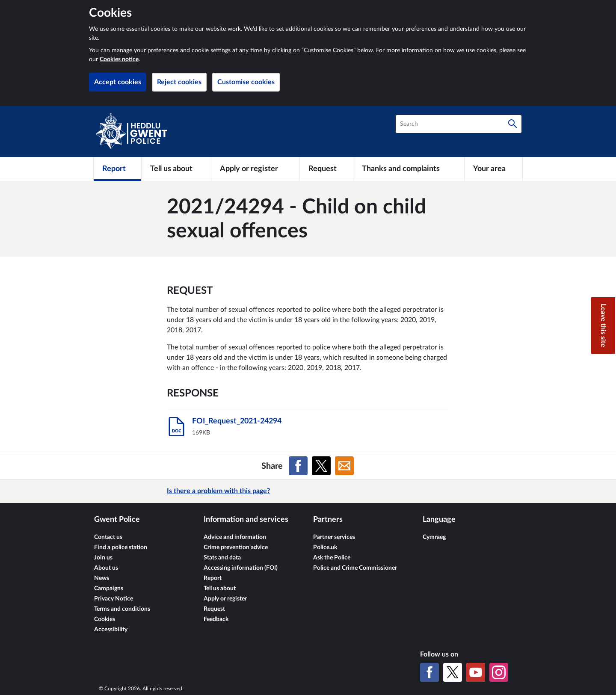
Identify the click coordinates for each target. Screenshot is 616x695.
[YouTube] (476, 672)
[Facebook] (429, 672)
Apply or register (225, 599)
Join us (103, 558)
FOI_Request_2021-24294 (237, 421)
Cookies (105, 619)
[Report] (117, 169)
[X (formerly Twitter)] (453, 672)
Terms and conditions (122, 609)
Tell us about (220, 589)
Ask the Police (332, 558)
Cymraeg (434, 537)
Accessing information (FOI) (241, 568)
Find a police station (121, 547)
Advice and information (235, 537)
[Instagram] (499, 672)
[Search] (512, 124)
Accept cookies (118, 82)
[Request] (326, 169)
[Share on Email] (344, 466)
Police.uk (325, 547)
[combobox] (459, 124)
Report (213, 578)
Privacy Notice (114, 599)
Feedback (216, 619)
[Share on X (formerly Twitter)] (321, 466)
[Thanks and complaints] (409, 169)
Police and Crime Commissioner (355, 568)
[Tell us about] (176, 169)
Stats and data (222, 558)
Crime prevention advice (236, 547)
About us (106, 568)
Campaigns (109, 589)
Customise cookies (246, 82)
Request (214, 609)
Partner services (334, 537)
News (102, 578)
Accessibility (111, 630)
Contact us (108, 537)
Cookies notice (119, 59)
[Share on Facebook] (298, 466)
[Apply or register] (255, 169)
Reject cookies (179, 82)
